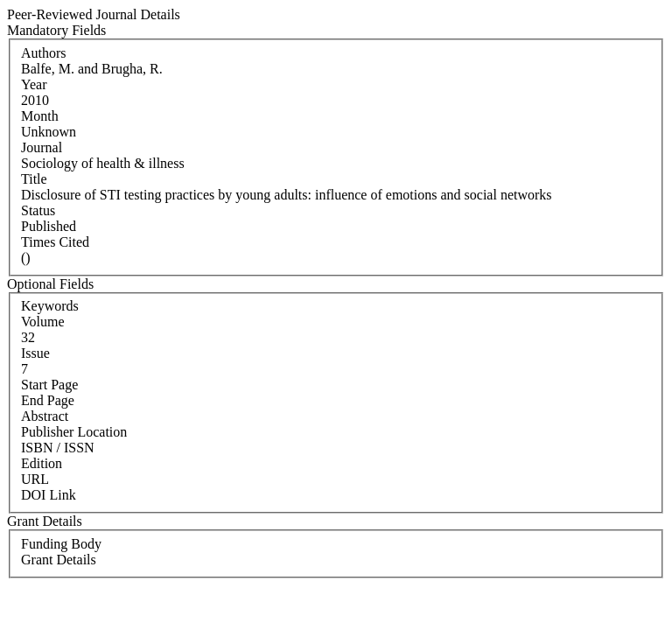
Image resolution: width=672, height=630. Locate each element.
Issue (35, 353)
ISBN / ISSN (58, 448)
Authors (44, 53)
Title (34, 179)
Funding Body (61, 544)
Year (34, 84)
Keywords (50, 306)
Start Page (49, 385)
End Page (48, 400)
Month (40, 116)
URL (35, 479)
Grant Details (59, 560)
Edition (42, 463)
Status (38, 210)
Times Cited (55, 242)
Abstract (45, 416)
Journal (42, 147)
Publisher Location (74, 432)
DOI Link (49, 495)
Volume (42, 322)
